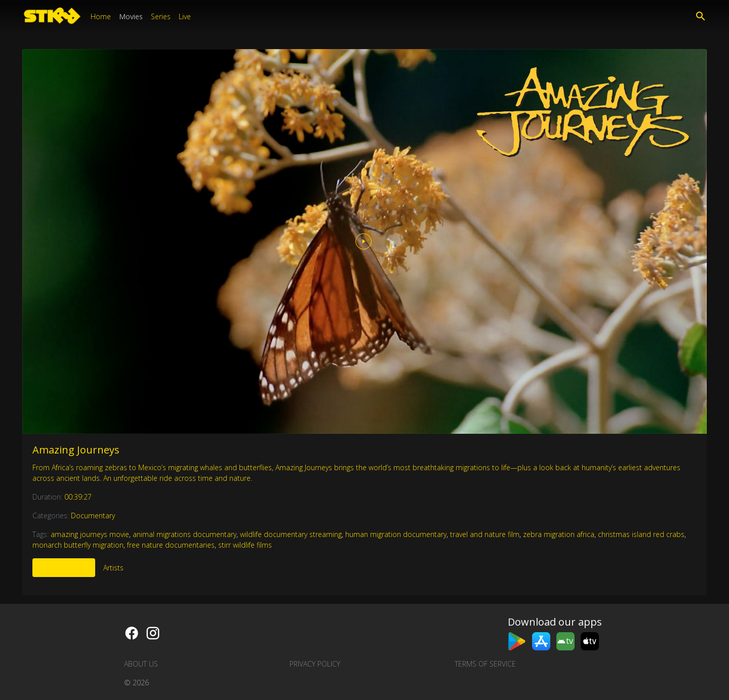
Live (185, 16)
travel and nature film (485, 534)
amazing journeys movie (90, 534)
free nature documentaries (171, 545)
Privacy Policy (315, 664)
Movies (131, 16)
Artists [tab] (113, 568)
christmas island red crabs (641, 534)
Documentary (93, 516)
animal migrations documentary (185, 534)
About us (141, 664)
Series (161, 16)
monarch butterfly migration (78, 545)
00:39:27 (78, 497)
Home (101, 16)
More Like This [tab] (64, 568)
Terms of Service (485, 664)
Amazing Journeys (76, 450)
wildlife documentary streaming (291, 534)
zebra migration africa (559, 534)
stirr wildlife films (245, 545)
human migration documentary (396, 534)
